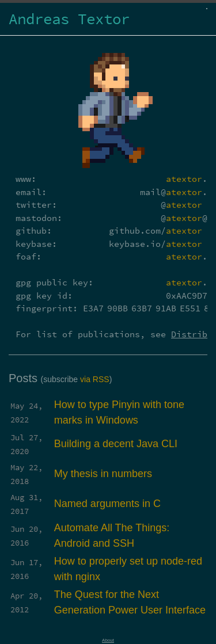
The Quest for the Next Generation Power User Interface (130, 602)
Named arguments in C (107, 504)
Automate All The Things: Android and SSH (112, 536)
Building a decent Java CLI (116, 444)
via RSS (95, 379)
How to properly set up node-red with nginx (128, 569)
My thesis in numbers (103, 474)
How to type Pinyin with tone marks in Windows (119, 412)
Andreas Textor (69, 19)
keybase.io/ (156, 244)
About (108, 640)
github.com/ (156, 230)
